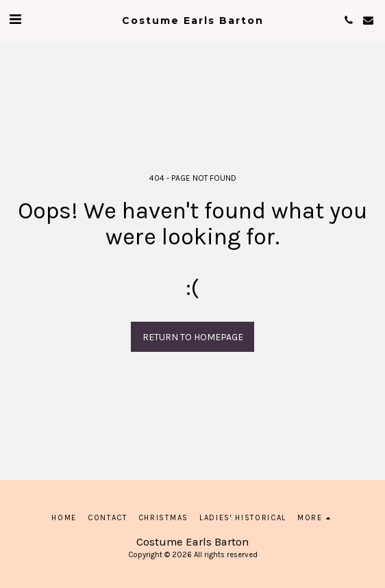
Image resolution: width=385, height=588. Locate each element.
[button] (15, 20)
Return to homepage (193, 337)
